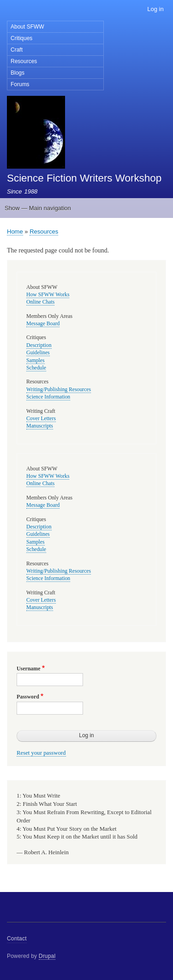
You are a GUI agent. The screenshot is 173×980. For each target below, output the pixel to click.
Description (39, 345)
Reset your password (41, 753)
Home (15, 232)
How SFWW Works (48, 295)
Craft (17, 50)
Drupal (47, 956)
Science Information (48, 397)
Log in (155, 9)
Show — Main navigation (38, 208)
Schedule (36, 368)
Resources (24, 61)
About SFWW (27, 27)
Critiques (21, 38)
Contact (17, 939)
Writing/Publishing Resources (59, 390)
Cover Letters (41, 419)
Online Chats (40, 302)
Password (28, 697)
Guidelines (38, 353)
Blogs (18, 73)
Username (28, 669)
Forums (20, 84)
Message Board (43, 324)
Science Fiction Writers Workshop (84, 178)
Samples (36, 361)
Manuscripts (40, 426)
